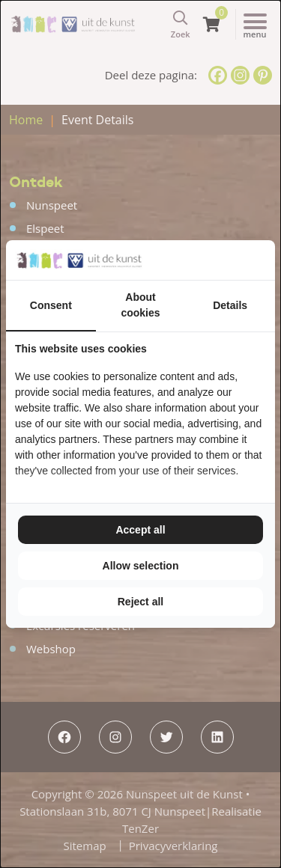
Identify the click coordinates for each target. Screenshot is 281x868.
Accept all (140, 530)
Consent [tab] (51, 305)
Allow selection (141, 566)
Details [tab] (230, 305)
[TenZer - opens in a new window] (266, 260)
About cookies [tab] (140, 305)
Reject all (140, 602)
